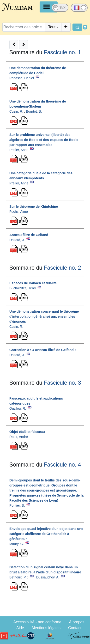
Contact (75, 628)
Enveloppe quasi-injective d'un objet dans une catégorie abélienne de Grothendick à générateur (46, 534)
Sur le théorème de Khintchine (34, 207)
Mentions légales (46, 628)
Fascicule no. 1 (62, 52)
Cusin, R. (16, 111)
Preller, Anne (19, 150)
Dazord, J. (17, 240)
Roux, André (19, 437)
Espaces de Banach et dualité (33, 283)
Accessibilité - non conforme (37, 622)
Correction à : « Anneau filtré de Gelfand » (43, 350)
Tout (52, 27)
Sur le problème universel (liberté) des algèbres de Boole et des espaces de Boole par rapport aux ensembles (44, 140)
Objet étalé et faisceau (27, 432)
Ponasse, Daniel (22, 78)
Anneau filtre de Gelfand (29, 235)
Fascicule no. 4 (62, 465)
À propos (77, 622)
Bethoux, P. (18, 577)
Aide (20, 628)
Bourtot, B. (34, 111)
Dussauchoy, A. (48, 577)
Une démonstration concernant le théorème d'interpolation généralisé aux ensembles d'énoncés (44, 316)
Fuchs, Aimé (19, 212)
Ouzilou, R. (18, 408)
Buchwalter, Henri (23, 288)
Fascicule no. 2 (62, 268)
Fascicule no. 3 (62, 383)
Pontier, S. (17, 505)
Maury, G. (17, 544)
